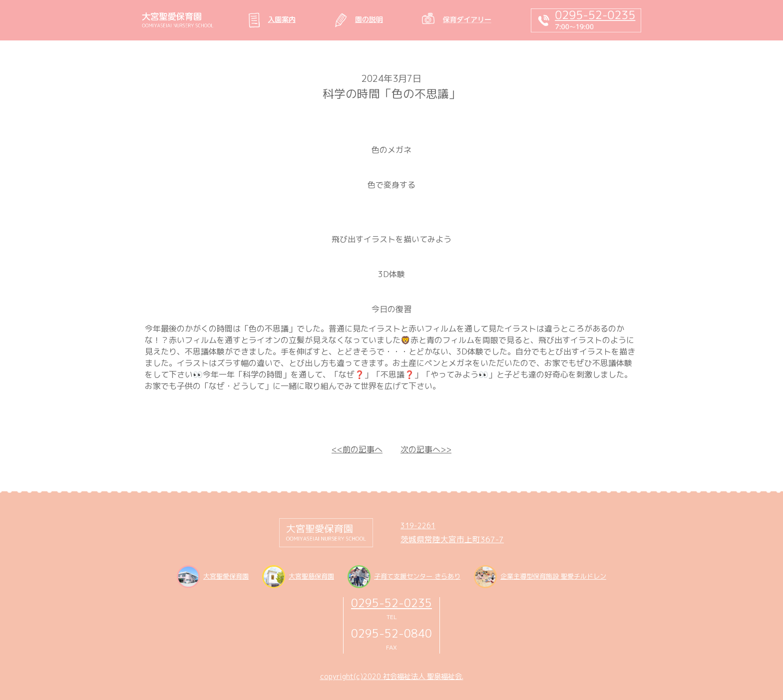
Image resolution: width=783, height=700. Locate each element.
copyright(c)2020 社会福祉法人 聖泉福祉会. (392, 677)
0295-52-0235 (391, 603)
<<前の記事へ (357, 449)
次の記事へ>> (426, 449)
